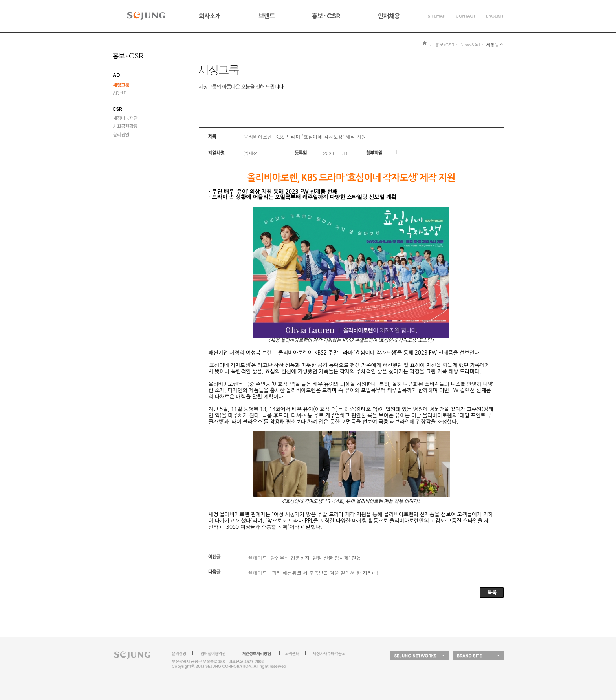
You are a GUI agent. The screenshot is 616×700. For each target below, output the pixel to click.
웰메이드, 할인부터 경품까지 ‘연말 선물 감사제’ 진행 (305, 558)
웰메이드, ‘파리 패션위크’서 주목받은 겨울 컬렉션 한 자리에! (313, 573)
